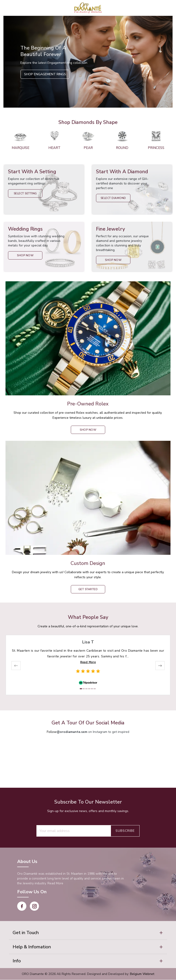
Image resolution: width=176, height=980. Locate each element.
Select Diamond (113, 198)
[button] (88, 933)
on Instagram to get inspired (93, 732)
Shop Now (25, 255)
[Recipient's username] (74, 831)
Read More (88, 662)
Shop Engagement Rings (45, 74)
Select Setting (25, 193)
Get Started (88, 589)
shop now (88, 430)
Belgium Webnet (142, 974)
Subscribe (125, 831)
